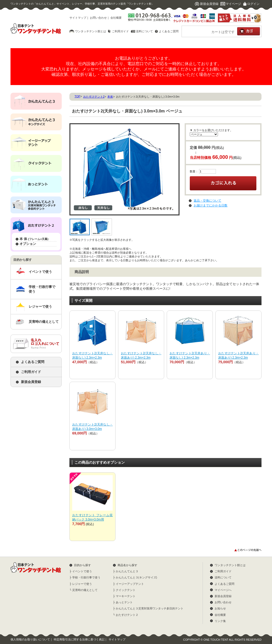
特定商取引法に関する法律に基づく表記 (79, 639)
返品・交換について (207, 201)
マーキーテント (126, 596)
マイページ (233, 4)
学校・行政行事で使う (42, 289)
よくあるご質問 (169, 31)
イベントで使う (40, 272)
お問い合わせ (98, 18)
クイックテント (126, 590)
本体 (110, 97)
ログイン (253, 4)
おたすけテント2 (94, 97)
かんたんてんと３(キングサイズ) (136, 577)
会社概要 (116, 18)
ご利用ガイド (120, 31)
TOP (77, 96)
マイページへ (223, 590)
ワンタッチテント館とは (91, 31)
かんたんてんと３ (127, 571)
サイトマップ (78, 18)
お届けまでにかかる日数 (211, 205)
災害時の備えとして (44, 322)
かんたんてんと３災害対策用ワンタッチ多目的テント (150, 608)
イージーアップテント (130, 584)
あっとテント (124, 602)
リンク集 (220, 621)
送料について (144, 31)
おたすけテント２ (127, 615)
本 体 (34, 239)
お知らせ (220, 608)
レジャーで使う (40, 307)
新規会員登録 (209, 4)
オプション (28, 244)
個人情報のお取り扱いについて (30, 639)
